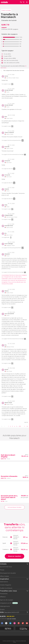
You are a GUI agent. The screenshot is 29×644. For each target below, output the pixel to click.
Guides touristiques (6, 588)
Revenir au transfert (7, 10)
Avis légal (13, 641)
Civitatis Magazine (6, 585)
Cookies (14, 642)
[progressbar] (11, 37)
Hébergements (5, 606)
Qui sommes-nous (6, 567)
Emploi (2, 609)
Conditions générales (7, 641)
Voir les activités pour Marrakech (15, 507)
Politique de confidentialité (21, 641)
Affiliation (3, 597)
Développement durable (8, 573)
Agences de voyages (6, 600)
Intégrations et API (6, 603)
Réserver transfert (15, 556)
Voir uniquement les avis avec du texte (14, 70)
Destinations (4, 582)
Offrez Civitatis (4, 576)
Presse (2, 570)
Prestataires (4, 594)
